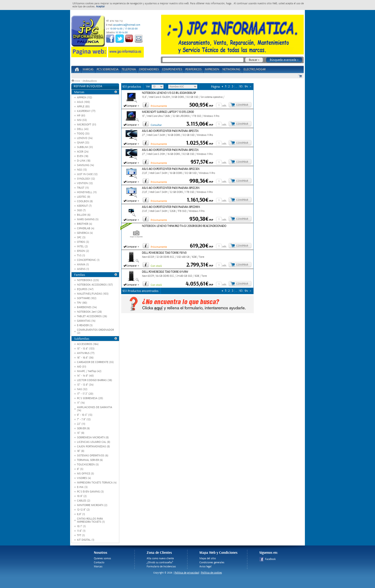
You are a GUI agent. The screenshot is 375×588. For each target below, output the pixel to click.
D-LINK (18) (84, 161)
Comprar (242, 105)
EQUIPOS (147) (85, 289)
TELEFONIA (129, 69)
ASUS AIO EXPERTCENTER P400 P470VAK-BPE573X (170, 131)
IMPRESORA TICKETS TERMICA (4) (97, 483)
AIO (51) (82, 367)
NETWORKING (231, 69)
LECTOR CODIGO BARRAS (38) (95, 380)
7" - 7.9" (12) (84, 419)
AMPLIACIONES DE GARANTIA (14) (95, 409)
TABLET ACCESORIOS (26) (92, 316)
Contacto (99, 562)
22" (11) (81, 424)
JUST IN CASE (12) (87, 174)
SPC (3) (81, 237)
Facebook (267, 559)
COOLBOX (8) (85, 201)
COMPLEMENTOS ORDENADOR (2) (95, 331)
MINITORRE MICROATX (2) (92, 505)
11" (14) (81, 403)
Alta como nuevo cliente (160, 558)
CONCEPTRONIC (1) (88, 260)
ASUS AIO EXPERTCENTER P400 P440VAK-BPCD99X (171, 207)
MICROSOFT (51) (87, 125)
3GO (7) (81, 210)
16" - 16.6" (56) (85, 358)
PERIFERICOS (193, 69)
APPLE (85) (83, 107)
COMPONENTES (172, 69)
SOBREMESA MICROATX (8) (93, 437)
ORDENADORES (149, 69)
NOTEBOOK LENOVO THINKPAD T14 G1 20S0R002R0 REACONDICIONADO (184, 226)
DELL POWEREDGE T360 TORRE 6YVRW (165, 272)
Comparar (132, 106)
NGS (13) (82, 170)
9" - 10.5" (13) (85, 415)
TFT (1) (81, 535)
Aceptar (100, 7)
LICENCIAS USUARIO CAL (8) (94, 442)
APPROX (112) (85, 98)
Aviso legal (205, 566)
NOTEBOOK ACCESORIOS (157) (95, 285)
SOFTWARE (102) (87, 298)
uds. (225, 106)
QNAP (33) (83, 143)
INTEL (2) (82, 246)
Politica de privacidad (187, 573)
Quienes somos (102, 558)
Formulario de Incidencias (161, 566)
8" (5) (80, 469)
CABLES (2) (84, 501)
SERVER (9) (83, 428)
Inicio (76, 81)
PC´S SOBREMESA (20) (90, 398)
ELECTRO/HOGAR (255, 69)
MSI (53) (82, 120)
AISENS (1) (83, 269)
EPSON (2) (83, 251)
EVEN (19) (83, 156)
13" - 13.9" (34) (85, 385)
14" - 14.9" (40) (85, 376)
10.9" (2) (82, 496)
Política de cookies (212, 573)
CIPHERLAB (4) (86, 228)
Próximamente (159, 106)
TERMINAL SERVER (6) (90, 460)
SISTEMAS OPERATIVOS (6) (93, 456)
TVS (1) (81, 256)
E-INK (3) (82, 487)
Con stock (156, 266)
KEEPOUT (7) (84, 206)
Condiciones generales (212, 562)
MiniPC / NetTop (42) (89, 371)
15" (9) (81, 433)
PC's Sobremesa (108, 69)
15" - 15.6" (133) (86, 349)
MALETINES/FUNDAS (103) (93, 294)
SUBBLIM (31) (85, 147)
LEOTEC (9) (84, 197)
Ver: (149, 86)
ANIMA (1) (83, 265)
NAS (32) (82, 389)
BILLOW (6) (84, 215)
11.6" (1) (81, 531)
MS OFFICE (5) (86, 474)
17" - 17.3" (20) (85, 394)
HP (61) (81, 116)
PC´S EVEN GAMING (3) (90, 492)
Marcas (88, 69)
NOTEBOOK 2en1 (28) (89, 312)
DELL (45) (83, 129)
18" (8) (81, 451)
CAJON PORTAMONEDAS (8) (94, 447)
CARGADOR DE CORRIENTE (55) (95, 362)
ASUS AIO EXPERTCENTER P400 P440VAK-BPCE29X (171, 188)
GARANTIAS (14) (86, 321)
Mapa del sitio (208, 558)
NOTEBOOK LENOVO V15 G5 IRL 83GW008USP (169, 93)
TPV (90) (82, 303)
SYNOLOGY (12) (86, 179)
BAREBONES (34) (87, 307)
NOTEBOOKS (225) (88, 280)
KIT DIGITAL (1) (86, 540)
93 (241, 87)
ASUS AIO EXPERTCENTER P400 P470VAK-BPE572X (170, 150)
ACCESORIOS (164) (88, 344)
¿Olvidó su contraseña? (160, 562)
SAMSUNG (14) (86, 165)
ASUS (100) (84, 102)
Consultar (156, 125)
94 (246, 87)
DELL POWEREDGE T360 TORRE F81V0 (164, 253)
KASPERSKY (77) (86, 111)
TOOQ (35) (83, 134)
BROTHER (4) (85, 224)
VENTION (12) (85, 183)
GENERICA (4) (85, 233)
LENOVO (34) (85, 138)
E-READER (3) (85, 325)
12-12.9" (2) (83, 510)
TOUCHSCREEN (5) (88, 465)
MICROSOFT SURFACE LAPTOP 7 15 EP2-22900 (168, 112)
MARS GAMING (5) (88, 219)
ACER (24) (83, 152)
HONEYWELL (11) (87, 192)
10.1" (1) (81, 526)
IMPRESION (212, 69)
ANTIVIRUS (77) (86, 353)
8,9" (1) (81, 514)
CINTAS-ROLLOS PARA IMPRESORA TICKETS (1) (91, 520)
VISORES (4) (84, 478)
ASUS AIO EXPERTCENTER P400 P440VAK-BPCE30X (171, 169)
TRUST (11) (83, 188)
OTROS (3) (83, 242)
